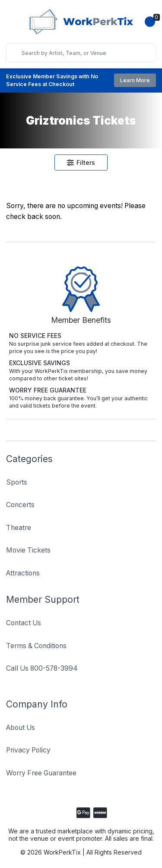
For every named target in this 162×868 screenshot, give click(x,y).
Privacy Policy (28, 750)
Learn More (135, 80)
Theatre (19, 528)
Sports (17, 482)
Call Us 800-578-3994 (42, 668)
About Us (21, 728)
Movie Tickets (28, 550)
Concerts (20, 505)
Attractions (23, 573)
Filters (81, 162)
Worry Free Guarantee (41, 773)
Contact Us (24, 623)
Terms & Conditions (36, 646)
